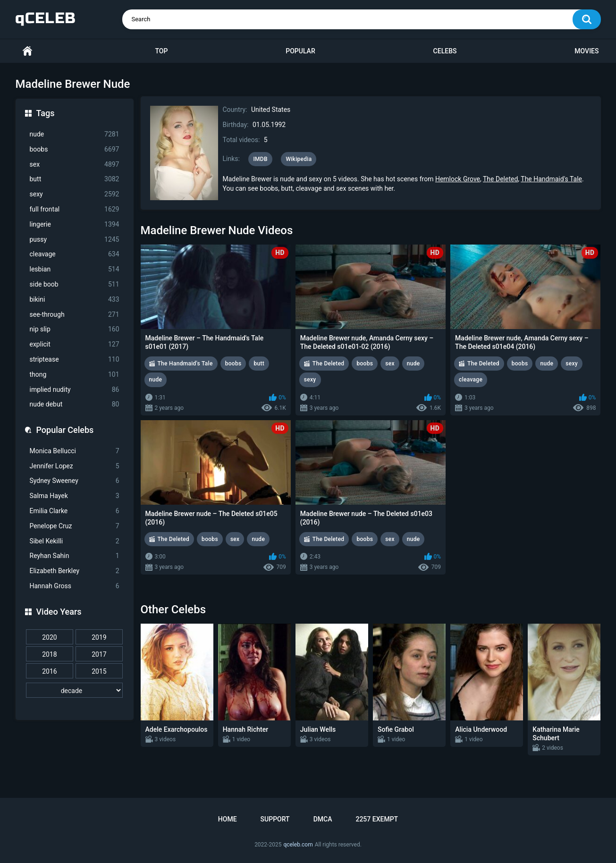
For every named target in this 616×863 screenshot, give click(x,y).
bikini (75, 300)
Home (27, 51)
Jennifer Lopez (75, 466)
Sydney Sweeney (75, 481)
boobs (75, 149)
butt (75, 179)
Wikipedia (299, 159)
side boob (75, 284)
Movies (586, 51)
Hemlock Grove (458, 179)
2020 (49, 637)
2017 (99, 654)
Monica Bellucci (75, 451)
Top (161, 51)
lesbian (75, 269)
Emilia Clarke (75, 511)
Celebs (445, 51)
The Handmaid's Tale (551, 179)
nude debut (75, 404)
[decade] (75, 690)
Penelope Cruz (75, 526)
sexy (75, 194)
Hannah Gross (75, 586)
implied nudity (75, 390)
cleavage (75, 254)
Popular (300, 51)
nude (75, 134)
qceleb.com (298, 845)
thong (75, 375)
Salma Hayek (75, 496)
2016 (49, 671)
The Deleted (500, 179)
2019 (99, 637)
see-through (75, 315)
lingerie (75, 224)
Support (275, 819)
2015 (99, 671)
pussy (75, 240)
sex (75, 165)
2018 (49, 654)
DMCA (323, 819)
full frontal (75, 209)
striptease (75, 360)
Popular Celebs (65, 430)
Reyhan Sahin (75, 556)
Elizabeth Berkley (75, 571)
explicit (75, 344)
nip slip (75, 329)
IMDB (260, 159)
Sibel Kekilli (75, 541)
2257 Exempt (377, 819)
